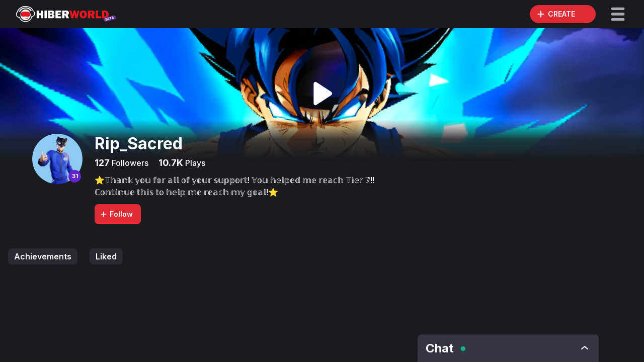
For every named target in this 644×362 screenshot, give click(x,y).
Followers (129, 163)
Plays (194, 163)
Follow (116, 214)
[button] (618, 14)
